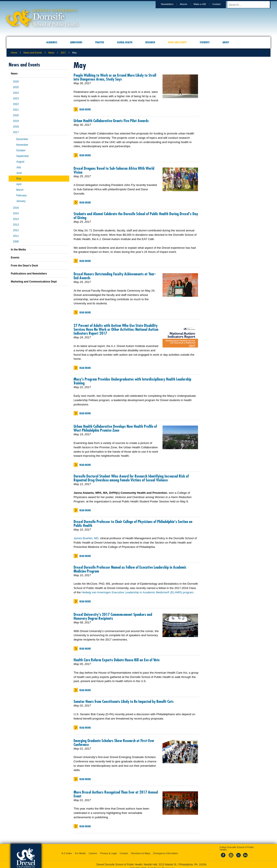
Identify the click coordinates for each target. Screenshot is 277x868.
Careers (93, 849)
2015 (16, 213)
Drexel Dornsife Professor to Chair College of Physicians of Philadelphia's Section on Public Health (133, 524)
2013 (16, 225)
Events (15, 258)
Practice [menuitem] (100, 42)
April (19, 184)
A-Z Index (67, 849)
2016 (16, 208)
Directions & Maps (141, 849)
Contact (221, 4)
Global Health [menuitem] (125, 42)
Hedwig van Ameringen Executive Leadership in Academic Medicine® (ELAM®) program (138, 592)
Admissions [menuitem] (76, 42)
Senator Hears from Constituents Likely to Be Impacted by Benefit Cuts (124, 701)
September (23, 156)
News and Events (33, 53)
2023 (16, 98)
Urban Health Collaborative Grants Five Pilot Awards (111, 121)
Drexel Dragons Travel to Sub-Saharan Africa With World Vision (114, 170)
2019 (16, 121)
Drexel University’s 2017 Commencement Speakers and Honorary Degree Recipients (113, 616)
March (20, 190)
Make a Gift (204, 4)
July (19, 167)
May (19, 179)
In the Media (18, 250)
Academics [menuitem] (52, 42)
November (22, 145)
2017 (63, 53)
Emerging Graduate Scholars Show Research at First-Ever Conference (114, 743)
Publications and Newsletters (29, 274)
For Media (80, 849)
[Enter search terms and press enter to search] (251, 5)
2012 (16, 230)
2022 (16, 104)
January (21, 201)
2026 (16, 82)
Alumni (188, 4)
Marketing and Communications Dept (34, 282)
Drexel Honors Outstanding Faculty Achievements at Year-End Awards (115, 276)
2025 (16, 87)
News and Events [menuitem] (177, 42)
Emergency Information (166, 849)
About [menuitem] (226, 42)
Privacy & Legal (108, 849)
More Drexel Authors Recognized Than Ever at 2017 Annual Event (116, 794)
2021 (16, 110)
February (21, 195)
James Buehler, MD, (86, 538)
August (20, 162)
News (51, 53)
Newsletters (171, 4)
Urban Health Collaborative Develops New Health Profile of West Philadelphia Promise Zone (115, 428)
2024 (16, 93)
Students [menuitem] (205, 42)
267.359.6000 (138, 865)
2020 (16, 115)
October (21, 150)
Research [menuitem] (150, 42)
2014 (16, 219)
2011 (16, 236)
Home (14, 53)
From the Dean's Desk (24, 266)
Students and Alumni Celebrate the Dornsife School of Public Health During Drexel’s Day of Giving (136, 216)
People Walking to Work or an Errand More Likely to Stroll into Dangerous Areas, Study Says (115, 77)
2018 (16, 127)
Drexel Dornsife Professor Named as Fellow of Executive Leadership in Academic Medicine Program (130, 569)
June (19, 173)
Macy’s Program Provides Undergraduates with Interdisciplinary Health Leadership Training (132, 381)
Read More (85, 109)
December (22, 139)
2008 (16, 242)
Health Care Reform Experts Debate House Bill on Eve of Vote (117, 660)
